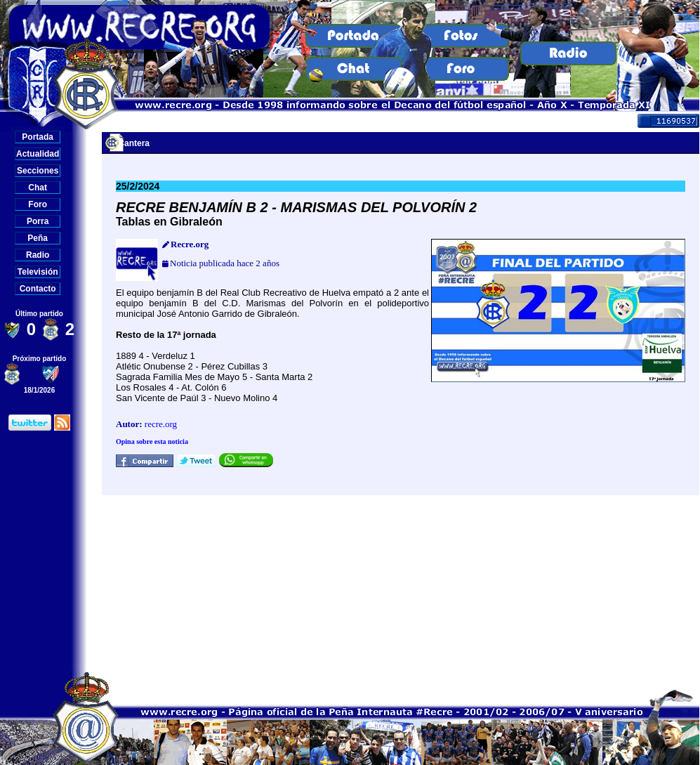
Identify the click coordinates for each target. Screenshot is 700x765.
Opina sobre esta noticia (152, 442)
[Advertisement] (401, 583)
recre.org (161, 424)
